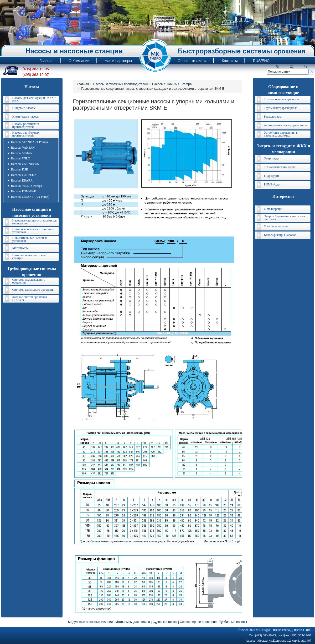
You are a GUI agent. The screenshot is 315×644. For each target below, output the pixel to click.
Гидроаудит (272, 176)
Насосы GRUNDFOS (25, 164)
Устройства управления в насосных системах (281, 134)
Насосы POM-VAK (24, 191)
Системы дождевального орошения (29, 281)
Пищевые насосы (24, 108)
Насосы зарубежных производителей (26, 134)
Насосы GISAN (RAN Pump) (30, 197)
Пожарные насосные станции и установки (33, 231)
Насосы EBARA (22, 180)
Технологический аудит (280, 167)
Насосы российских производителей (26, 125)
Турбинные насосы (233, 622)
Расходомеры (273, 117)
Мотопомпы (20, 248)
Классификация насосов (280, 235)
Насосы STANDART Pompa (29, 142)
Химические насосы (26, 117)
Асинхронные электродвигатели (286, 125)
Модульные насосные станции (90, 622)
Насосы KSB (20, 169)
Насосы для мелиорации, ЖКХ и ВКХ (34, 99)
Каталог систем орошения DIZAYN (30, 298)
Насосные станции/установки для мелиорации (35, 222)
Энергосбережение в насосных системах (285, 218)
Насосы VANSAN (23, 148)
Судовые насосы (165, 622)
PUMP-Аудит (273, 184)
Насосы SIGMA (22, 153)
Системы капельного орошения (33, 290)
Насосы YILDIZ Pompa (27, 186)
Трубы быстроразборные (281, 108)
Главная (83, 84)
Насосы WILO (21, 158)
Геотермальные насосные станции (29, 257)
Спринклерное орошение (198, 622)
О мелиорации (274, 209)
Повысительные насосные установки (30, 239)
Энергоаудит (272, 158)
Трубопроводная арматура (282, 99)
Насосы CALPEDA (24, 175)
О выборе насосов (276, 226)
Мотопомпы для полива (133, 622)
